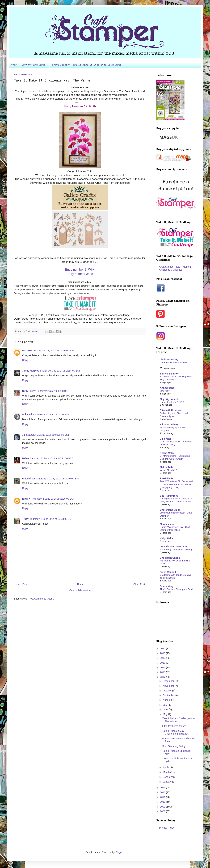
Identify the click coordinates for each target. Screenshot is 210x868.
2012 (163, 792)
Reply (25, 360)
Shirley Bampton (169, 374)
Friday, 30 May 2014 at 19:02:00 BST (49, 391)
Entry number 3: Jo (80, 274)
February (168, 777)
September (169, 695)
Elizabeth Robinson (171, 410)
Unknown (28, 351)
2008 (163, 811)
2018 (163, 658)
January (167, 782)
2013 (163, 788)
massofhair (29, 479)
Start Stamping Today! (174, 746)
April (166, 767)
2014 (163, 677)
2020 (163, 649)
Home (14, 65)
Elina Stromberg (169, 425)
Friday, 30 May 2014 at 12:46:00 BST (54, 351)
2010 (163, 802)
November (169, 686)
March (167, 772)
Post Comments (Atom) (41, 599)
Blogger (119, 852)
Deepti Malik (167, 453)
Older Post (139, 584)
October (167, 691)
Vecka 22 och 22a (169, 470)
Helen (26, 458)
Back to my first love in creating (176, 549)
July (165, 705)
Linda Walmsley (169, 360)
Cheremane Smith (170, 510)
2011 (163, 797)
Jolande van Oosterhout (174, 547)
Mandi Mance (167, 524)
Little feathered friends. (175, 726)
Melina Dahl (167, 467)
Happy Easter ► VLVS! (172, 402)
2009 (163, 807)
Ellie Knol (165, 439)
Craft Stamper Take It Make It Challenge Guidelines (87, 65)
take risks (165, 391)
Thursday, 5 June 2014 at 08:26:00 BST (53, 499)
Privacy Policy (167, 828)
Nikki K (26, 499)
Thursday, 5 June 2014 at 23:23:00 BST (51, 519)
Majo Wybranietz (169, 399)
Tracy (25, 519)
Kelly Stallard (168, 538)
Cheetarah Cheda (170, 558)
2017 (163, 663)
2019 (163, 653)
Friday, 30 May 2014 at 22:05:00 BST (49, 414)
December (169, 681)
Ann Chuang (167, 388)
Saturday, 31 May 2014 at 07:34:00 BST (51, 458)
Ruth (25, 391)
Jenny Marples (31, 371)
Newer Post (21, 584)
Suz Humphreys (169, 496)
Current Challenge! (34, 65)
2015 (163, 672)
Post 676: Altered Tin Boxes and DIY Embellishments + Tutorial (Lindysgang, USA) (176, 484)
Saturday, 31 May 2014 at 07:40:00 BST (58, 479)
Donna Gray (167, 586)
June (166, 710)
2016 (163, 667)
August (167, 700)
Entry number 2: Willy (80, 270)
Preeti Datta (167, 478)
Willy (25, 414)
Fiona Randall (168, 572)
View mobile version (80, 590)
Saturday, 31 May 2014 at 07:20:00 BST (48, 435)
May (165, 714)
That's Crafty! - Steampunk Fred (176, 589)
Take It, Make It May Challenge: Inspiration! (176, 732)
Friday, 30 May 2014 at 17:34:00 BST (60, 371)
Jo (24, 435)
